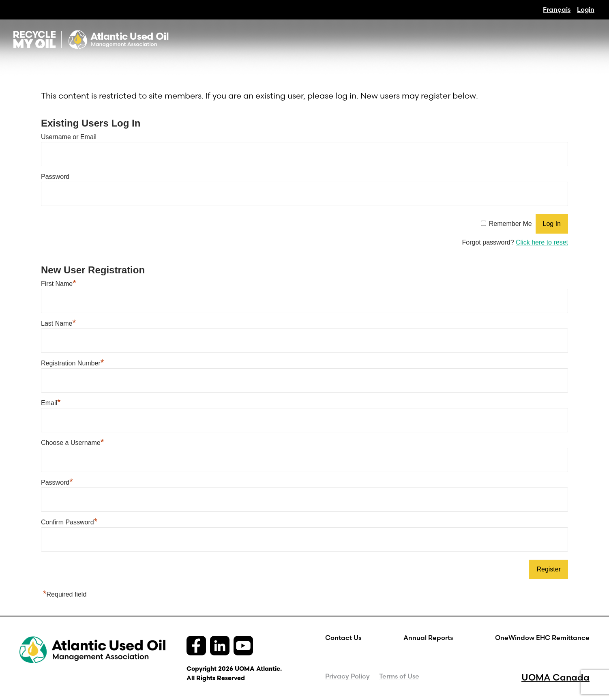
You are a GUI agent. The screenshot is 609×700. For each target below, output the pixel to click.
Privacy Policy (347, 676)
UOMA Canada (555, 677)
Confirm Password (69, 522)
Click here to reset (542, 242)
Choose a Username (72, 443)
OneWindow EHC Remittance (542, 638)
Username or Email (69, 137)
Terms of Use (399, 676)
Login (586, 9)
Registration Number (72, 363)
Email (51, 403)
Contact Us (343, 638)
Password (55, 177)
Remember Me (510, 224)
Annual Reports (428, 638)
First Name (59, 284)
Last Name (58, 323)
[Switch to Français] (557, 9)
